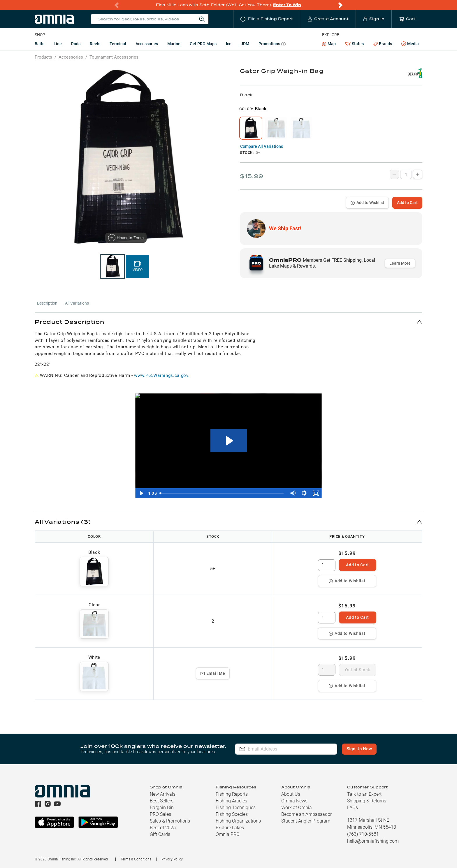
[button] (228, 322)
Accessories (147, 44)
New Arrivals (163, 794)
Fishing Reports (232, 794)
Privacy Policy (172, 859)
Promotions (272, 44)
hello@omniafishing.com (373, 841)
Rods (76, 44)
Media (410, 44)
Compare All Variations (262, 146)
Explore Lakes (230, 828)
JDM (245, 44)
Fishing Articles (231, 801)
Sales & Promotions (170, 821)
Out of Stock (357, 670)
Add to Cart (407, 203)
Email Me (213, 673)
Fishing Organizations (238, 821)
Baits (39, 44)
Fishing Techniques (236, 808)
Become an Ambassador (306, 814)
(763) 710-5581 (363, 834)
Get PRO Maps (203, 44)
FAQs (353, 808)
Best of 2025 (163, 828)
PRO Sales (160, 814)
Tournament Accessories (114, 57)
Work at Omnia (297, 808)
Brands (383, 44)
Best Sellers (162, 801)
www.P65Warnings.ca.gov (161, 375)
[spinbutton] (327, 565)
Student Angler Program (306, 821)
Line (58, 44)
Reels (95, 44)
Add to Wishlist (367, 203)
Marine (174, 44)
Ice (229, 44)
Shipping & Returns (367, 801)
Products (43, 57)
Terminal (118, 44)
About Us (291, 794)
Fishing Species (232, 814)
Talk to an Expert (364, 794)
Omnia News (294, 801)
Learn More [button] (400, 263)
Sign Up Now (359, 749)
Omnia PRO (228, 834)
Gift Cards (160, 834)
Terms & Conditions (136, 859)
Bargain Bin (162, 808)
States (354, 44)
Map (329, 44)
